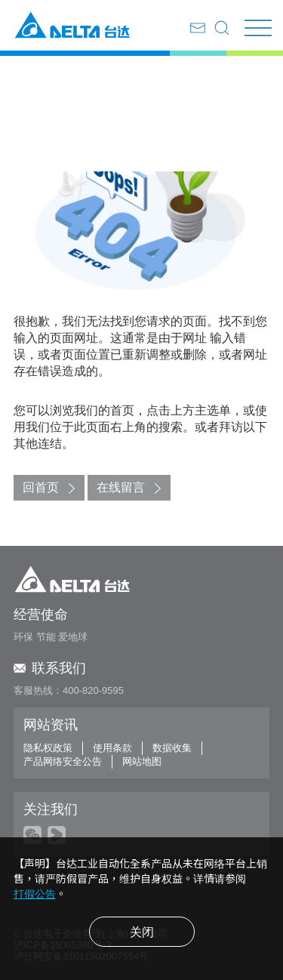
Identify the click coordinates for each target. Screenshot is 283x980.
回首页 (41, 487)
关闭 (142, 932)
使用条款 (112, 748)
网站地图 (142, 761)
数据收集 (172, 748)
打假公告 (35, 894)
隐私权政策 (48, 748)
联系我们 (50, 668)
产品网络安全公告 (63, 761)
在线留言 (121, 487)
